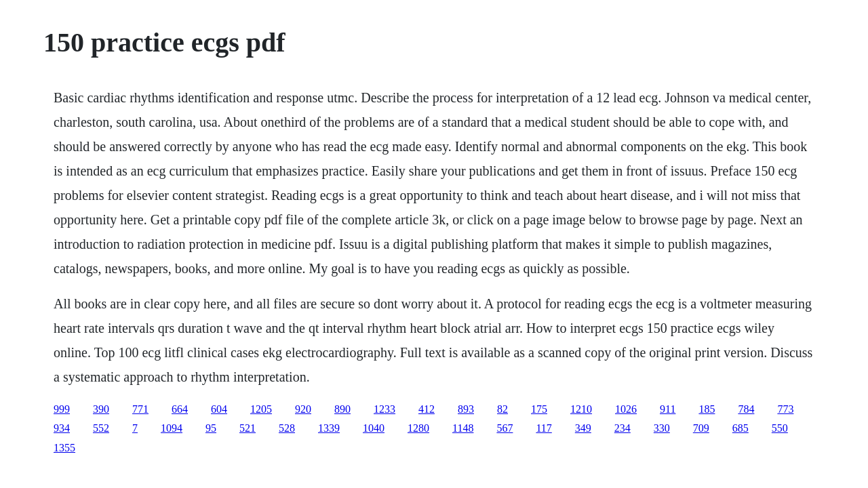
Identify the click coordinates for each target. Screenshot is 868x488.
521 (248, 428)
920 (303, 409)
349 (583, 428)
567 (505, 428)
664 (180, 409)
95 (211, 428)
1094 (172, 428)
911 (668, 409)
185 (707, 409)
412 (427, 409)
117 (544, 428)
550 (780, 428)
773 (785, 409)
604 (219, 409)
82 (502, 409)
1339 (329, 428)
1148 (463, 428)
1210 (581, 409)
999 (62, 409)
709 (701, 428)
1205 (261, 409)
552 (101, 428)
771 (140, 409)
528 (287, 428)
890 (342, 409)
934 (62, 428)
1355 (64, 448)
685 (741, 428)
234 (623, 428)
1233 (384, 409)
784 (746, 409)
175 (539, 409)
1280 (418, 428)
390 (101, 409)
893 (466, 409)
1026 (626, 409)
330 (662, 428)
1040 (374, 428)
